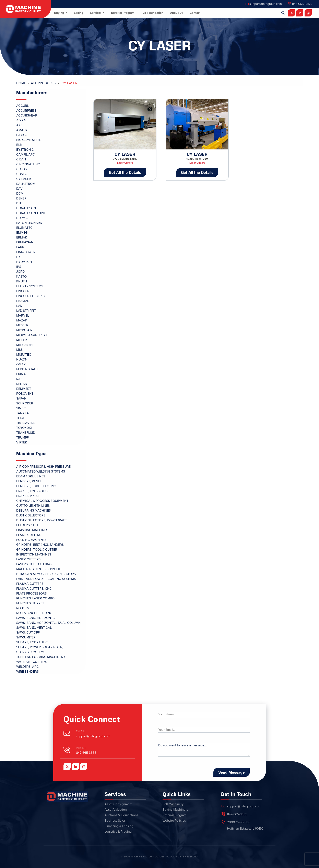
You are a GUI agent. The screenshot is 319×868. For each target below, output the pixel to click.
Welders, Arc (27, 667)
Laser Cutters (28, 559)
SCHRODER (25, 403)
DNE (19, 203)
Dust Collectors (31, 515)
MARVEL (23, 316)
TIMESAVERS (26, 423)
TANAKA (23, 413)
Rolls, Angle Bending (34, 613)
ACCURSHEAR (27, 115)
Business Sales (115, 821)
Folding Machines (31, 540)
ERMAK (22, 237)
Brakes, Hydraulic (32, 491)
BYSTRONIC (25, 150)
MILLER (22, 340)
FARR (20, 247)
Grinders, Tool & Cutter (37, 550)
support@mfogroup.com (264, 4)
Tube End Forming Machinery (41, 657)
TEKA (20, 418)
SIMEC (21, 408)
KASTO (21, 277)
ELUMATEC (24, 228)
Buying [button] (60, 13)
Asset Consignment (119, 804)
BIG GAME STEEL (29, 140)
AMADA (22, 130)
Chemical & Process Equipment (42, 501)
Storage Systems (31, 652)
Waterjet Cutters (31, 662)
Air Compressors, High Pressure (43, 467)
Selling (79, 13)
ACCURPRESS (26, 111)
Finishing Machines (32, 530)
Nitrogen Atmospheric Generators (46, 574)
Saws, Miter (26, 637)
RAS (19, 379)
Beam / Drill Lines (31, 476)
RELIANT (23, 384)
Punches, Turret (30, 603)
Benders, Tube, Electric (36, 486)
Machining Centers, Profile (39, 569)
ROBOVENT (25, 394)
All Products (43, 83)
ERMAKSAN (25, 242)
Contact (195, 13)
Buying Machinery (175, 810)
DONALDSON (26, 208)
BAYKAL (22, 135)
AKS (19, 125)
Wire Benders (27, 672)
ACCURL (22, 106)
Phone (81, 748)
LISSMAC (23, 301)
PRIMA (21, 374)
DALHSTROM (26, 184)
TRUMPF (22, 438)
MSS (19, 350)
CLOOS (21, 169)
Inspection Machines (34, 554)
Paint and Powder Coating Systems (46, 579)
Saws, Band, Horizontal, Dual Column (48, 623)
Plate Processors (31, 594)
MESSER (22, 325)
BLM (19, 145)
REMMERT (24, 389)
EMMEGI (22, 233)
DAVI (20, 189)
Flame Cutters (29, 535)
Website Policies (174, 821)
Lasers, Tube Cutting (34, 564)
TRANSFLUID (26, 433)
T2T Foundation (152, 13)
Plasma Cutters (30, 584)
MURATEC (24, 355)
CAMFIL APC (26, 155)
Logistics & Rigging (118, 832)
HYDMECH (24, 262)
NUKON (22, 359)
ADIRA (21, 120)
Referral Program (123, 13)
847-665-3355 (300, 4)
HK (18, 257)
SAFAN (21, 399)
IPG (19, 267)
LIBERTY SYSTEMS (30, 286)
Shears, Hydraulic (32, 642)
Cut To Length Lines (33, 506)
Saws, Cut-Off (28, 633)
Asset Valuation (116, 810)
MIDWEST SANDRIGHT (33, 335)
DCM (20, 194)
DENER (21, 198)
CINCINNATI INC (28, 164)
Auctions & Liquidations (121, 815)
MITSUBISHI (25, 345)
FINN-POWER (26, 252)
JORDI (21, 272)
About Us (177, 13)
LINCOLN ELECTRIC (31, 296)
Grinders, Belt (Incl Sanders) (40, 545)
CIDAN (21, 159)
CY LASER (24, 179)
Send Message (232, 772)
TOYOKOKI (24, 428)
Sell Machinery (173, 804)
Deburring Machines (33, 511)
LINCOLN (23, 291)
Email (81, 731)
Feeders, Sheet (29, 525)
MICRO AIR (24, 330)
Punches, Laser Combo (35, 598)
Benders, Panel (29, 481)
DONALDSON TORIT (31, 213)
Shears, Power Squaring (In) (40, 647)
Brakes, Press (28, 496)
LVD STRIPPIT (26, 311)
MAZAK (22, 320)
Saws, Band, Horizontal (36, 618)
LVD (19, 306)
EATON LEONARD (29, 223)
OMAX (21, 364)
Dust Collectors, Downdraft (42, 520)
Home (21, 83)
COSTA (21, 174)
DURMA (22, 218)
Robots (23, 608)
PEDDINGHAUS (27, 369)
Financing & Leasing (119, 826)
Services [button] (96, 13)
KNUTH (22, 281)
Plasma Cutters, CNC (34, 589)
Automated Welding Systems (41, 472)
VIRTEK (22, 442)
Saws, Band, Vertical (34, 628)
